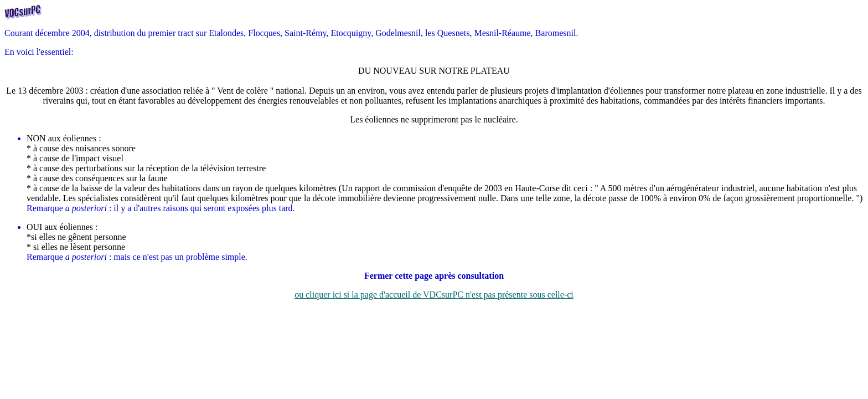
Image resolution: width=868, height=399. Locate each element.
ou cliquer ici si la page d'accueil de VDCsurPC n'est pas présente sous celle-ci (434, 295)
